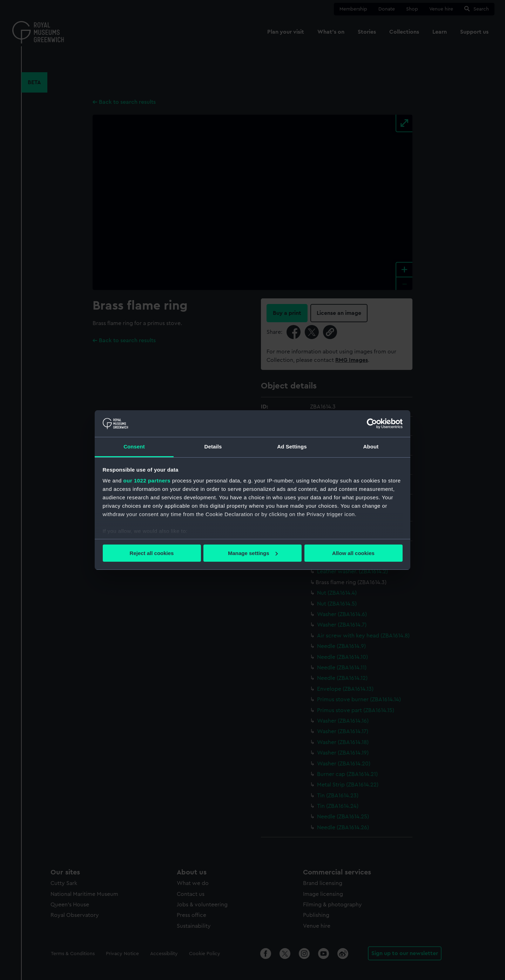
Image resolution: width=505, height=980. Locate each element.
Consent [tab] (134, 447)
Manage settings (253, 553)
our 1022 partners (147, 481)
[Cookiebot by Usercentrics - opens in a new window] (372, 424)
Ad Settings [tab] (292, 447)
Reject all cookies (152, 553)
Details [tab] (213, 447)
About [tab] (371, 447)
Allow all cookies (353, 553)
